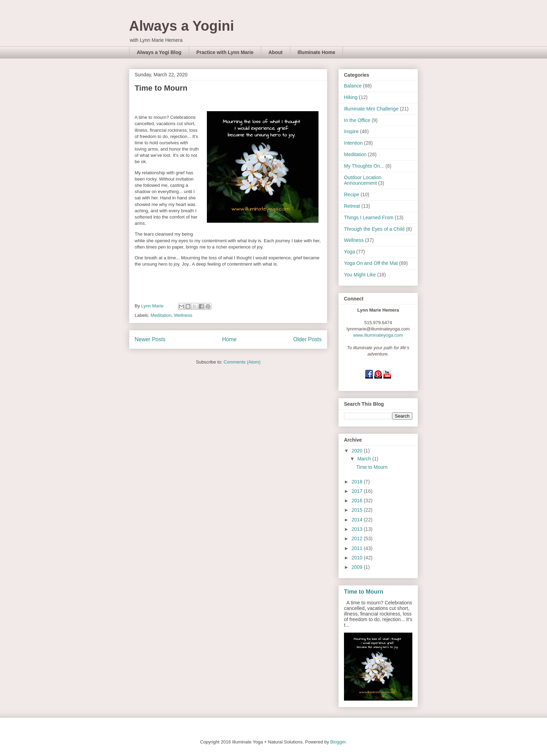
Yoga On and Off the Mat (371, 263)
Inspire (351, 131)
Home (230, 339)
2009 (358, 567)
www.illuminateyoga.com (378, 335)
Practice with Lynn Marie (225, 52)
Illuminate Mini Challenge (371, 109)
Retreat (352, 206)
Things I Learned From (369, 217)
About (276, 52)
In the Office (357, 120)
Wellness (183, 315)
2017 (358, 491)
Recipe (352, 194)
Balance (353, 86)
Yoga (349, 252)
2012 (358, 539)
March (365, 459)
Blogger (338, 742)
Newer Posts (150, 339)
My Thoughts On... (364, 166)
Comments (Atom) (242, 362)
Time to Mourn (161, 88)
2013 (358, 529)
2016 (358, 501)
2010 (358, 558)
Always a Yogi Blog (159, 52)
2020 (358, 451)
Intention (353, 143)
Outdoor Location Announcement (363, 180)
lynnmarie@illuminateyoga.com (378, 329)
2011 (358, 548)
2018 (358, 482)
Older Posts (308, 339)
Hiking (351, 97)
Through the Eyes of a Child (374, 229)
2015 (358, 510)
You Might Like (360, 275)
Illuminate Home (316, 52)
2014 (358, 520)
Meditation (161, 315)
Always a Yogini (182, 26)
